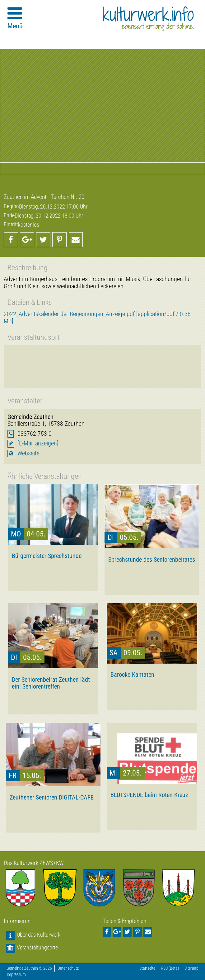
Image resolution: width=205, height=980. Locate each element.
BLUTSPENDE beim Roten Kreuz (149, 795)
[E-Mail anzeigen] (38, 443)
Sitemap (191, 968)
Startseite (147, 968)
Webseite (28, 453)
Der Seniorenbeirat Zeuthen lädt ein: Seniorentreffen (51, 683)
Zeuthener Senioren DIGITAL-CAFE (52, 797)
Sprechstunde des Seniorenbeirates (152, 560)
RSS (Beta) (170, 968)
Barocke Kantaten (132, 675)
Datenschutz (68, 968)
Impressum (16, 975)
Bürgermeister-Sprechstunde (47, 556)
